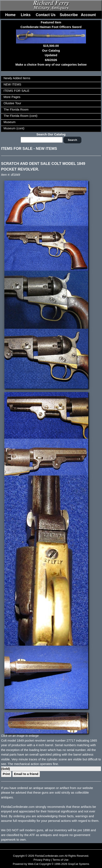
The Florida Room (16, 109)
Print (6, 774)
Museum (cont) (14, 128)
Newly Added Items (17, 78)
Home (10, 15)
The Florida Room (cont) (21, 116)
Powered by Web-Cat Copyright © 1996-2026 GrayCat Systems (51, 864)
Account (88, 15)
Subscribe (69, 15)
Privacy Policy (42, 860)
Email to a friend (26, 774)
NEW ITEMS (12, 84)
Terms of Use (60, 860)
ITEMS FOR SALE (16, 91)
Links (26, 15)
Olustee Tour (12, 103)
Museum (10, 122)
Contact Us (46, 15)
